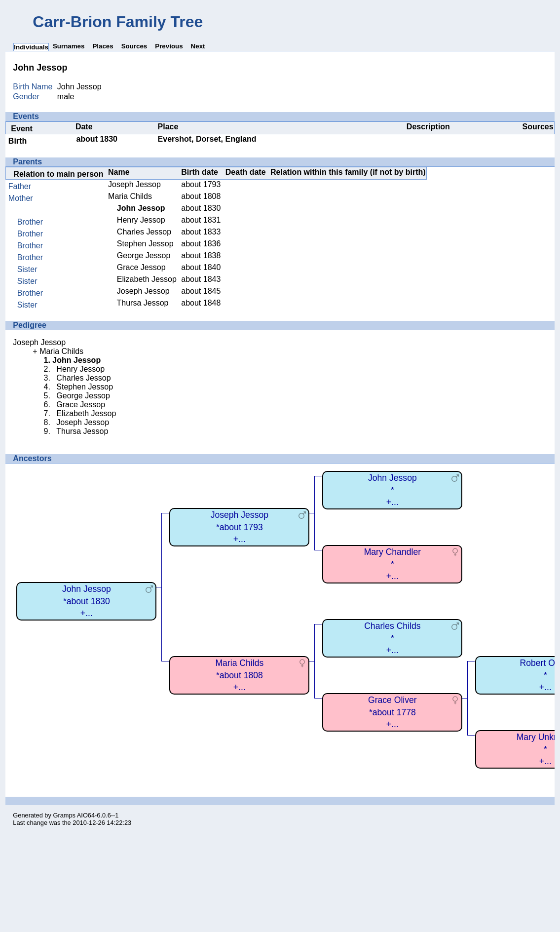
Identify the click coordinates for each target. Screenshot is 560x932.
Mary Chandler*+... (392, 564)
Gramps (64, 815)
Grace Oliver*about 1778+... (392, 712)
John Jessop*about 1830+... (87, 601)
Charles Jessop (144, 232)
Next (198, 46)
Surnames (69, 46)
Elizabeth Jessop (147, 279)
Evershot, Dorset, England (207, 139)
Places (103, 46)
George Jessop (144, 255)
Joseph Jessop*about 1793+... (240, 527)
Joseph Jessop (134, 184)
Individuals (31, 47)
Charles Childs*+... (392, 638)
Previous (169, 46)
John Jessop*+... (392, 490)
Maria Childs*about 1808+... (239, 675)
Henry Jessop (141, 220)
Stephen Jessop (145, 244)
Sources (134, 46)
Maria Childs (130, 196)
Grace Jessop (141, 267)
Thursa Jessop (143, 303)
